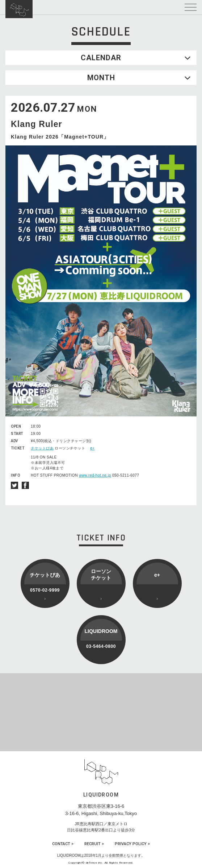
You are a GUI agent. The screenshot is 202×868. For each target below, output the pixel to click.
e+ (92, 448)
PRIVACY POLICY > (132, 844)
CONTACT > (63, 844)
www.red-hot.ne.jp (95, 475)
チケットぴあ (42, 448)
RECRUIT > (94, 844)
